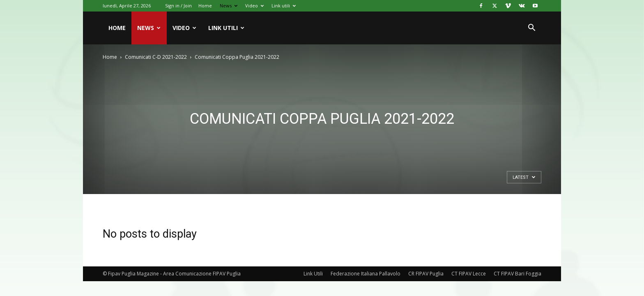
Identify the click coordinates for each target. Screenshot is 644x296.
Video (254, 6)
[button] (531, 29)
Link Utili (313, 274)
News (229, 6)
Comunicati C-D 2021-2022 (156, 57)
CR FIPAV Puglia (426, 274)
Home (205, 6)
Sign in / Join (178, 6)
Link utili (284, 6)
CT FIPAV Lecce (469, 274)
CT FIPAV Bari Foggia (517, 274)
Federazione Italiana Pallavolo (366, 274)
